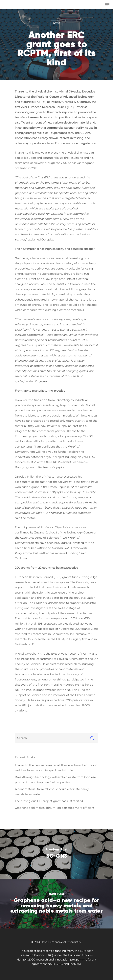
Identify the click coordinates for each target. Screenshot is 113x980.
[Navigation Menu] (107, 5)
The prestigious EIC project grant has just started (49, 801)
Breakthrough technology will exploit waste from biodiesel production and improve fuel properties (56, 780)
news (56, 23)
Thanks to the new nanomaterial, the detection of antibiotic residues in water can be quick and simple (56, 768)
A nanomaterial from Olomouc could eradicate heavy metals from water (52, 792)
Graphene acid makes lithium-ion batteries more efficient (55, 808)
